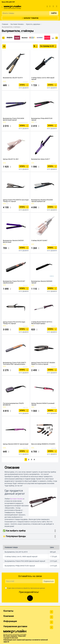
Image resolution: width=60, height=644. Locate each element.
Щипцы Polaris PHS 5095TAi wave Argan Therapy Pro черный (16, 201)
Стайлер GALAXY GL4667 (39, 241)
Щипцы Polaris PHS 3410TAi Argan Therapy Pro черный (14, 323)
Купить (22, 85)
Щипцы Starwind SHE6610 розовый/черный (43, 404)
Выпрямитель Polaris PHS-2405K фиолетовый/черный (14, 119)
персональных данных (38, 588)
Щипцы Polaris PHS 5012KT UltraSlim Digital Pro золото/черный (43, 363)
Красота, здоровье (33, 24)
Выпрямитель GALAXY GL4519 (13, 78)
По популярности (36, 46)
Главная (5, 24)
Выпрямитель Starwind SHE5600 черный (42, 282)
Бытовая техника (17, 24)
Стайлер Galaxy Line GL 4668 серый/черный (43, 79)
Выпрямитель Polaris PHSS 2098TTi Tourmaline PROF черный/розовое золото (14, 363)
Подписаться (49, 581)
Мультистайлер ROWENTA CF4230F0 (43, 444)
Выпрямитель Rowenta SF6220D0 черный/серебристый (42, 201)
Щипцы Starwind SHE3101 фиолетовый (16, 444)
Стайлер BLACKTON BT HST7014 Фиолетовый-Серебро (42, 323)
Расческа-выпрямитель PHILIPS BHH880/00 (13, 404)
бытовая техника (16, 499)
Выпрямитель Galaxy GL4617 (41, 159)
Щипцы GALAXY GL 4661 (11, 159)
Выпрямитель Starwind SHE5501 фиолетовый (13, 241)
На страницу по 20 (48, 46)
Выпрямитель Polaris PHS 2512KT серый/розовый (14, 282)
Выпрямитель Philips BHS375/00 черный (42, 119)
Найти (54, 13)
